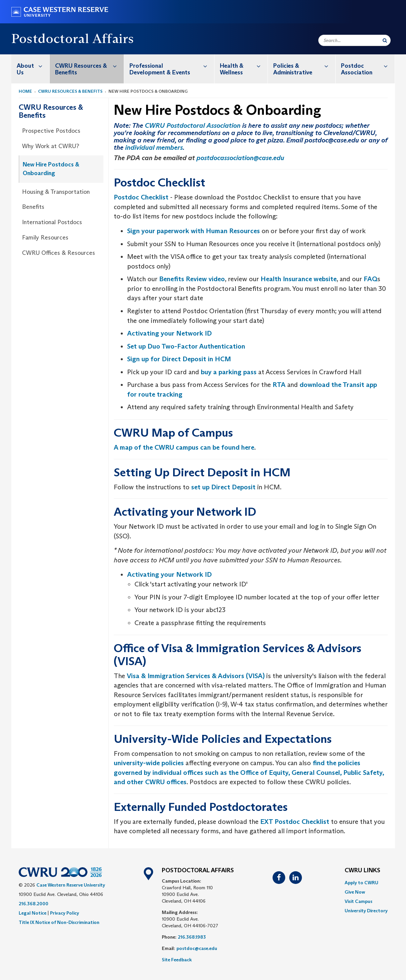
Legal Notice (33, 913)
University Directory (366, 911)
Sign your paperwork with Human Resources (193, 231)
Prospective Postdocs (51, 131)
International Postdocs (52, 222)
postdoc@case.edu (197, 948)
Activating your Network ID (169, 333)
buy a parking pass (229, 372)
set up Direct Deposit (223, 487)
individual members (154, 147)
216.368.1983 (192, 937)
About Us (33, 66)
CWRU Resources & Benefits (90, 66)
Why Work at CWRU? (51, 146)
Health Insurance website (299, 279)
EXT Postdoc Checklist (295, 822)
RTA (279, 385)
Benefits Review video (192, 279)
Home (25, 91)
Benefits (33, 207)
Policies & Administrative (304, 66)
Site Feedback (177, 960)
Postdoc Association (368, 66)
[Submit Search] (385, 40)
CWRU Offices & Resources (59, 253)
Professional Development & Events (172, 66)
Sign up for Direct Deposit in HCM (179, 359)
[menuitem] (31, 69)
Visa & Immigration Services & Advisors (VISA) (196, 676)
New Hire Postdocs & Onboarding (51, 169)
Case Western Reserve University (71, 885)
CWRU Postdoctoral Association (193, 125)
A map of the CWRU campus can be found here (184, 447)
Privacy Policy (65, 913)
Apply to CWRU (361, 883)
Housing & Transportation (56, 192)
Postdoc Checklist (141, 197)
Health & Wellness (244, 66)
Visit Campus (358, 901)
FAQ (370, 279)
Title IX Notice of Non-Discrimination (59, 922)
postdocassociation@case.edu (240, 158)
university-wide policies (149, 763)
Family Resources (45, 237)
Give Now (355, 892)
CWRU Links (362, 871)
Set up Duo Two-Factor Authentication (186, 346)
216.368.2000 (34, 904)
